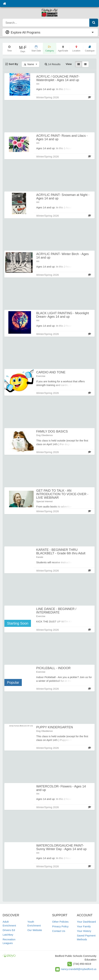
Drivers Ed (9, 930)
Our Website (35, 930)
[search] (46, 23)
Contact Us (59, 931)
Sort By (12, 64)
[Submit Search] (94, 23)
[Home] (4, 4)
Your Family (84, 926)
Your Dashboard (86, 922)
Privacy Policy (60, 926)
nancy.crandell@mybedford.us (79, 969)
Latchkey (8, 935)
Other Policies (60, 922)
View (69, 64)
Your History (84, 931)
